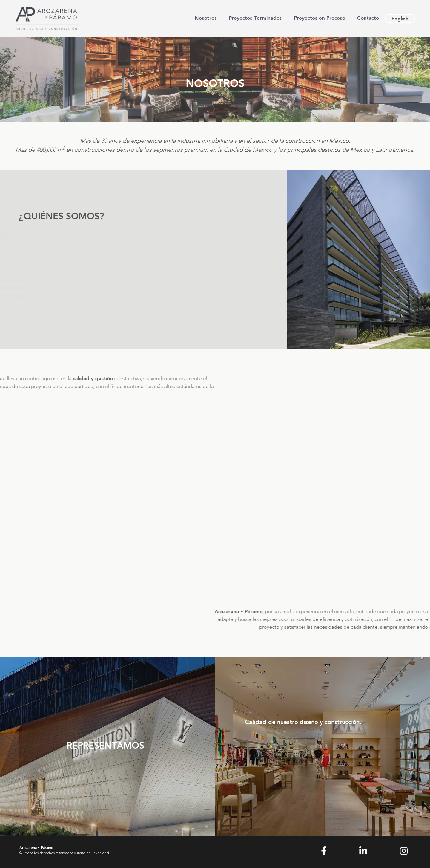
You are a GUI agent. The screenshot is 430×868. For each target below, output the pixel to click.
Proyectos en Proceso (320, 18)
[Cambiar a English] (400, 19)
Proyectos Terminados (255, 18)
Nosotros (206, 18)
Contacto (368, 18)
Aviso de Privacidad (93, 853)
